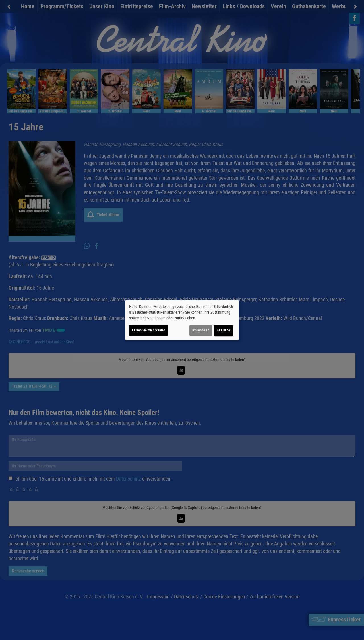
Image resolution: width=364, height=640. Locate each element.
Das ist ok (224, 330)
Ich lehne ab (201, 330)
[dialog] (182, 320)
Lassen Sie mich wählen (149, 330)
